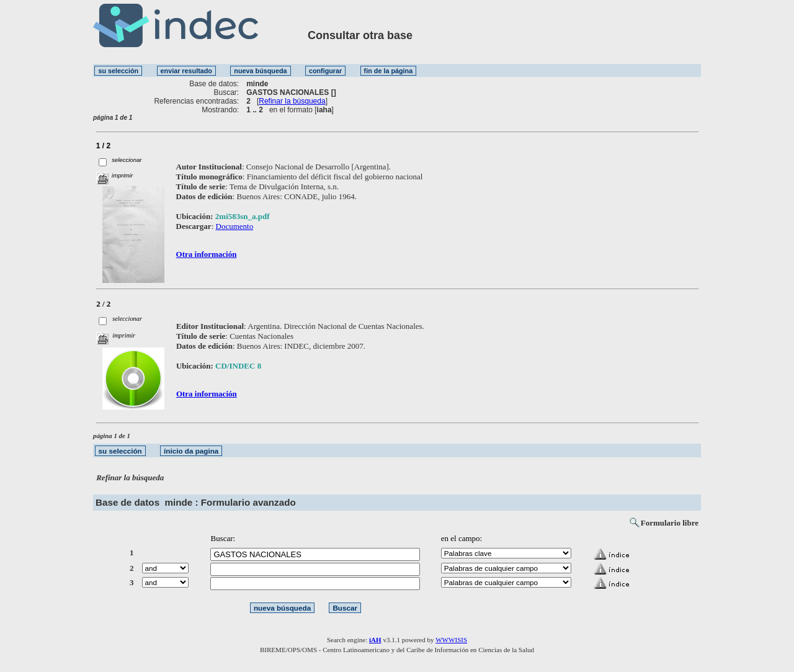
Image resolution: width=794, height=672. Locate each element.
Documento (235, 226)
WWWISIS (451, 640)
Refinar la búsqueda (292, 101)
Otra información (207, 254)
